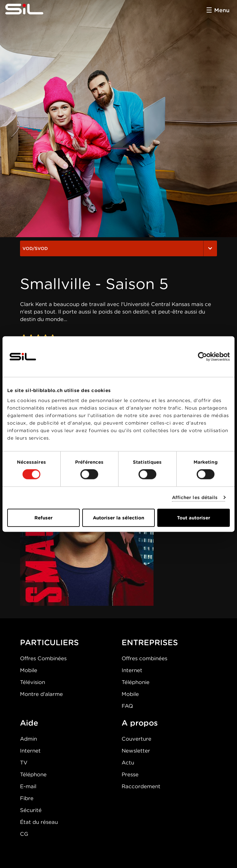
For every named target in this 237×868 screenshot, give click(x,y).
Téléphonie (136, 682)
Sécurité (31, 810)
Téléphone (33, 774)
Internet (132, 670)
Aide (29, 723)
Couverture (136, 739)
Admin (28, 739)
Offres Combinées (43, 658)
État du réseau (39, 822)
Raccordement (141, 786)
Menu (222, 10)
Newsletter (136, 751)
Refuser (43, 518)
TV (24, 763)
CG (24, 834)
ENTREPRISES (150, 642)
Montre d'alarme (41, 694)
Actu (128, 763)
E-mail (28, 786)
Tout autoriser (194, 518)
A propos (140, 723)
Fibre (27, 798)
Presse (130, 774)
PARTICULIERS (49, 642)
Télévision (33, 682)
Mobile (29, 670)
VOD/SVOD (119, 248)
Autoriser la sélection (119, 518)
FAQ (127, 706)
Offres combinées (144, 658)
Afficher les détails (195, 498)
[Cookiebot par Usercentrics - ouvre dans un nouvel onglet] (202, 357)
